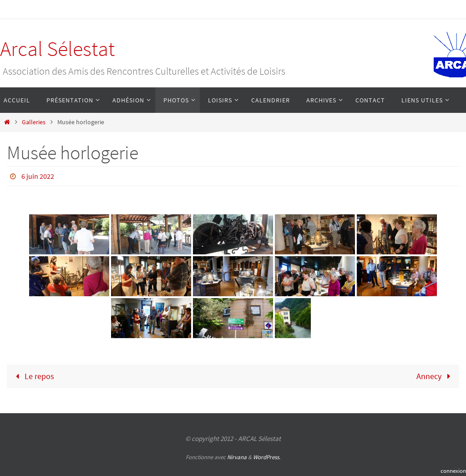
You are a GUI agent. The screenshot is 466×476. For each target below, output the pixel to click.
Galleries (34, 122)
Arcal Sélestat (57, 49)
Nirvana (237, 457)
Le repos (33, 376)
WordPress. (267, 457)
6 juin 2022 (38, 176)
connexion (453, 471)
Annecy (436, 376)
